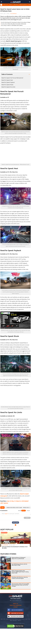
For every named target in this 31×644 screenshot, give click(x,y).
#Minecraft (6, 5)
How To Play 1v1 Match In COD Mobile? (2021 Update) (12, 25)
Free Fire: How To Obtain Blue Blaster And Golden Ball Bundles (14, 24)
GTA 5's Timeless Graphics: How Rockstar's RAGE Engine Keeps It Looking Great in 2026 (20, 572)
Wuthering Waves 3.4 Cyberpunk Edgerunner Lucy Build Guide (19, 558)
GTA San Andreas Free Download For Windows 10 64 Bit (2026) (15, 547)
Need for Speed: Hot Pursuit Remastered (12, 78)
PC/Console (14, 14)
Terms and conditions (16, 605)
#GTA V (11, 5)
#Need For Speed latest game (14, 508)
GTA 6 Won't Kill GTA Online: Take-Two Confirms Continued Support (20, 578)
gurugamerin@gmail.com (16, 600)
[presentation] (5, 508)
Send (27, 518)
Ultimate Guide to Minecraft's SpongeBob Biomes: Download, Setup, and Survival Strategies (20, 585)
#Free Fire (16, 5)
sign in (7, 514)
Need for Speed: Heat (7, 80)
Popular (28, 511)
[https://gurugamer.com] (15, 596)
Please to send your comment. (11, 514)
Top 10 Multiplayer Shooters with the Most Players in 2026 (19, 565)
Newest (23, 511)
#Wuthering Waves (23, 5)
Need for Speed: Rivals (7, 85)
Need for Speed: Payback (8, 82)
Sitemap (16, 607)
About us (16, 604)
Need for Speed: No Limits (8, 87)
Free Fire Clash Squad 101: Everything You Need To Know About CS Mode (16, 22)
